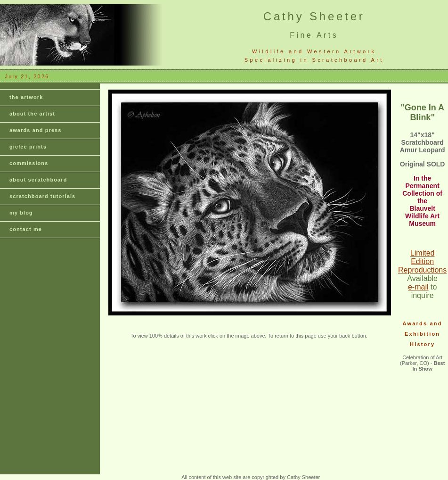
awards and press (36, 130)
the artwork (26, 97)
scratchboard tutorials (42, 196)
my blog (21, 213)
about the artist (32, 114)
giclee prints (28, 147)
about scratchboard (38, 180)
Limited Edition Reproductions (422, 261)
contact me (26, 229)
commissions (29, 163)
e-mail (418, 287)
